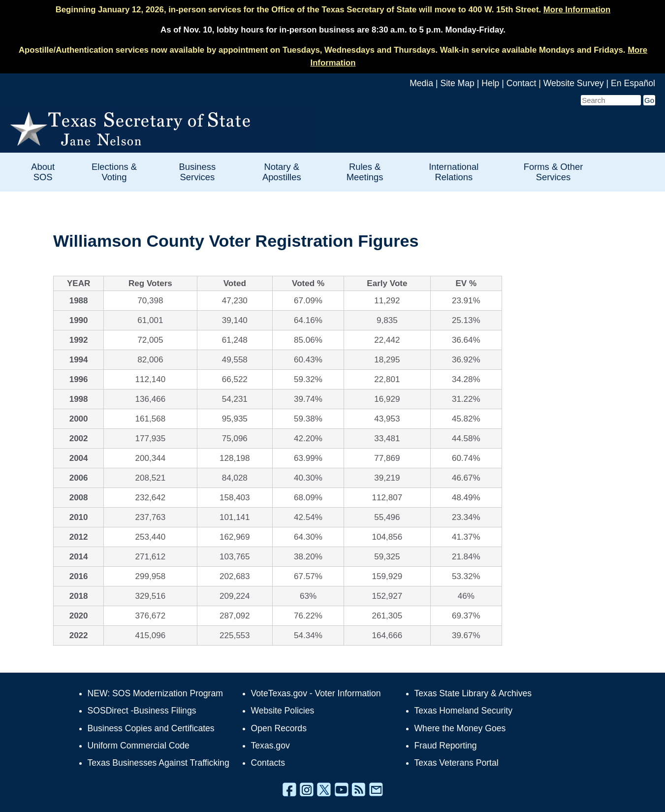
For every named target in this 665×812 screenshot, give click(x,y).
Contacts (268, 763)
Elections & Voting (114, 172)
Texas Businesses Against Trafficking (158, 763)
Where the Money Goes (460, 728)
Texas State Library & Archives (473, 693)
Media (421, 83)
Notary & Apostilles (282, 172)
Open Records (279, 728)
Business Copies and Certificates (151, 728)
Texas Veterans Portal (457, 763)
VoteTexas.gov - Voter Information (316, 693)
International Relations (454, 172)
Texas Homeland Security (463, 711)
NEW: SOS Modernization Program (155, 693)
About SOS (43, 172)
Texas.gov (270, 746)
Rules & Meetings (365, 172)
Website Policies (283, 711)
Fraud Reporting (446, 746)
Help (490, 83)
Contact (522, 83)
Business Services (198, 172)
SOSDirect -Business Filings (142, 711)
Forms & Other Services (554, 172)
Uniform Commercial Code (139, 746)
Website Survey (574, 83)
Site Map (457, 83)
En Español (633, 83)
